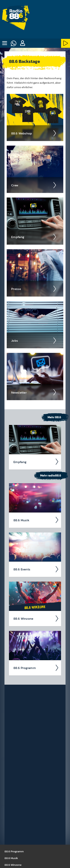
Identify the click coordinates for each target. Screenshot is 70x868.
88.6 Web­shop (34, 133)
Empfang (34, 237)
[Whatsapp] (13, 43)
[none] (4, 43)
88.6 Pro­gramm (36, 668)
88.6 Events (36, 569)
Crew (34, 185)
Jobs (34, 341)
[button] (22, 43)
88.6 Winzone (36, 619)
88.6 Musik (36, 520)
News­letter (34, 392)
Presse (34, 289)
